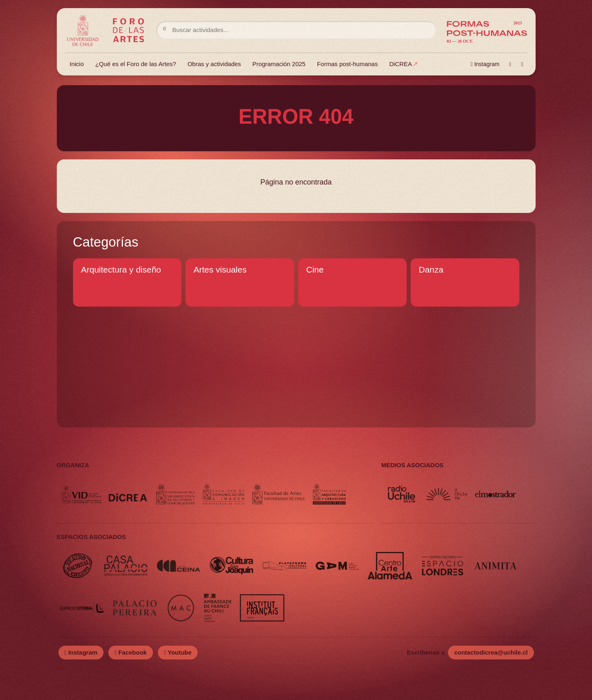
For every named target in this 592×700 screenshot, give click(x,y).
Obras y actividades (214, 64)
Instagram (485, 64)
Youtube (178, 652)
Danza (431, 269)
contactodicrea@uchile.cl (491, 652)
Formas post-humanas (347, 64)
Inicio (77, 64)
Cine (315, 269)
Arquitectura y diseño (121, 269)
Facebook (131, 652)
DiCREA (400, 64)
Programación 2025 (279, 64)
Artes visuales (220, 269)
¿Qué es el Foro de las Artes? (136, 64)
